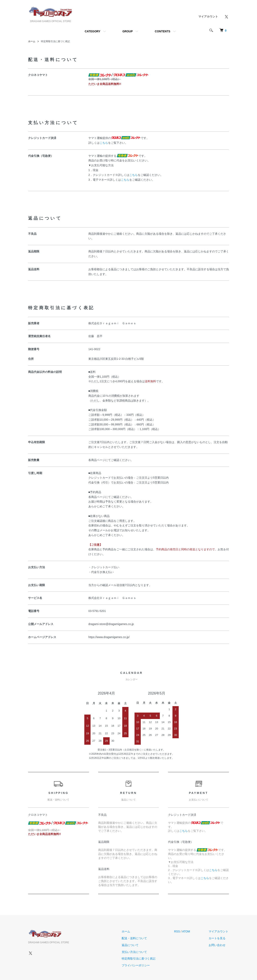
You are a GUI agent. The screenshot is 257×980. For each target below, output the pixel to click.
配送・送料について (136, 938)
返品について (132, 945)
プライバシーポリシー (138, 965)
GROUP (128, 31)
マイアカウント (208, 16)
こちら (104, 143)
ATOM (187, 931)
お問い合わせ (218, 945)
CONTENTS (163, 31)
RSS (178, 931)
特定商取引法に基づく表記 (140, 959)
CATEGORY (93, 31)
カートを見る (218, 938)
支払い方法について (136, 952)
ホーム (32, 41)
